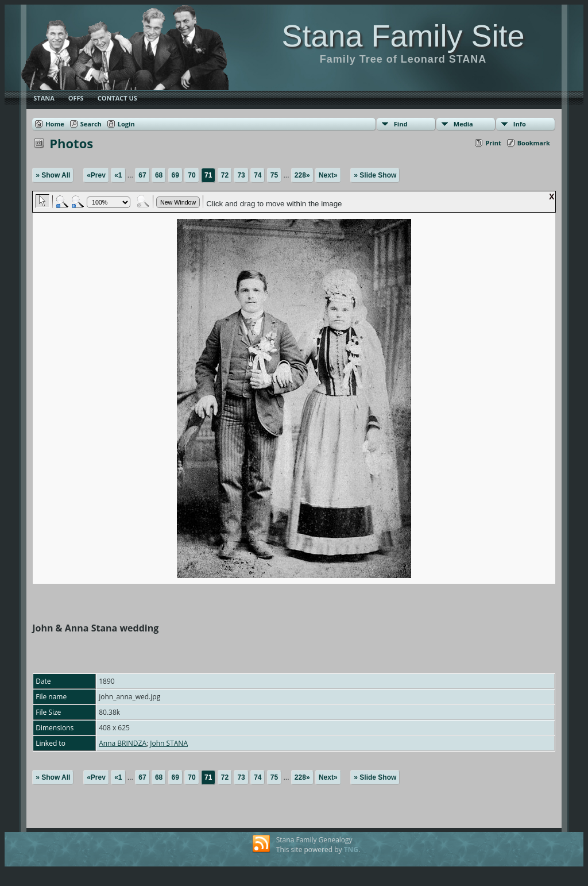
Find (401, 124)
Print (493, 143)
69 (175, 175)
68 (159, 175)
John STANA (169, 743)
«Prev (96, 175)
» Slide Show (375, 175)
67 (142, 175)
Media (463, 124)
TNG (351, 850)
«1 (118, 175)
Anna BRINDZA (123, 743)
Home (55, 124)
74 (258, 175)
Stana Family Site (403, 36)
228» (302, 175)
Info (520, 124)
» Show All (53, 175)
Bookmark (534, 143)
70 (192, 175)
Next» (328, 175)
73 (241, 175)
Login (126, 124)
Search (91, 124)
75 (274, 175)
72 (225, 175)
